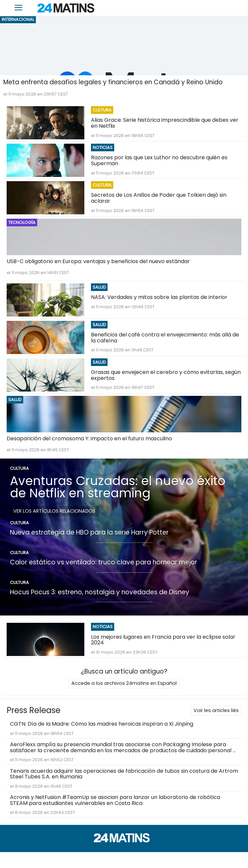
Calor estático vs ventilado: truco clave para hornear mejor (104, 562)
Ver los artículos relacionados (54, 511)
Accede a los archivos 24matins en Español (124, 683)
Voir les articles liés (216, 710)
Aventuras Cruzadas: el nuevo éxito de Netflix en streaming (118, 487)
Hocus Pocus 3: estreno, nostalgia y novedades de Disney (100, 592)
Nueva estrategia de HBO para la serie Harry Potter (89, 532)
